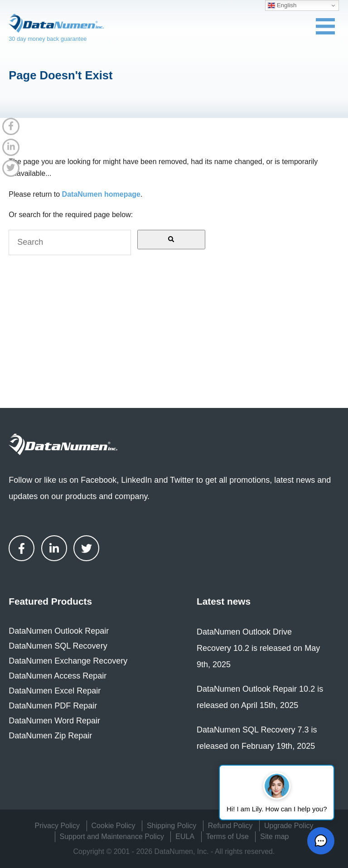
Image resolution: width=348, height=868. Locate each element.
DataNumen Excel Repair (55, 691)
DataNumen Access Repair (58, 676)
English (282, 5)
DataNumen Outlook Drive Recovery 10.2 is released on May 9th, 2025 (258, 648)
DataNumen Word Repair (54, 721)
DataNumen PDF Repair (53, 706)
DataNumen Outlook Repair (59, 631)
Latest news (224, 601)
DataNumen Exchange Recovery (68, 661)
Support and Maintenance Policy (112, 836)
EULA (185, 836)
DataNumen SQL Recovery (58, 646)
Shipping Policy (172, 826)
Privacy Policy (58, 826)
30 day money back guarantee (48, 39)
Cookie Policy (114, 826)
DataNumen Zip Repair (50, 736)
